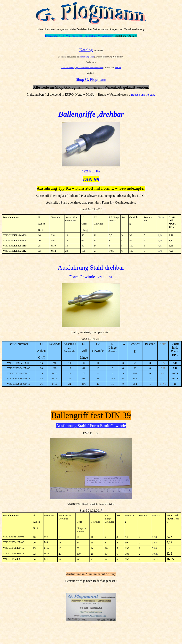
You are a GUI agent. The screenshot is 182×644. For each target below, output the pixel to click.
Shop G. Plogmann (91, 79)
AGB (62, 36)
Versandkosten (106, 36)
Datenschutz (90, 36)
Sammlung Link (87, 57)
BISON (118, 68)
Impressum (51, 36)
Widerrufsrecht (74, 36)
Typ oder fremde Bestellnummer (89, 68)
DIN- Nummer (67, 68)
